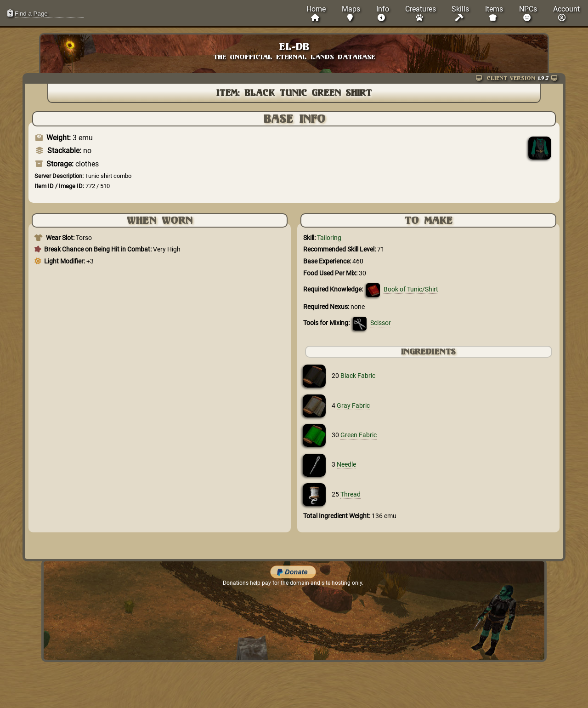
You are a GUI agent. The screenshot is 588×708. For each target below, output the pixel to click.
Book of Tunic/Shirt (411, 289)
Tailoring (329, 238)
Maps (351, 13)
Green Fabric (359, 435)
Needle (346, 465)
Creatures (421, 13)
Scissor (381, 323)
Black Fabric (358, 376)
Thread (351, 494)
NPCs (528, 13)
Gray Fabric (353, 406)
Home (316, 13)
